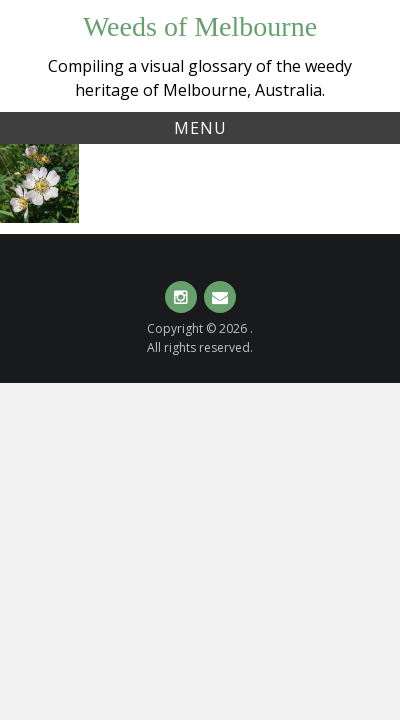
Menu (200, 128)
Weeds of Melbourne (200, 26)
